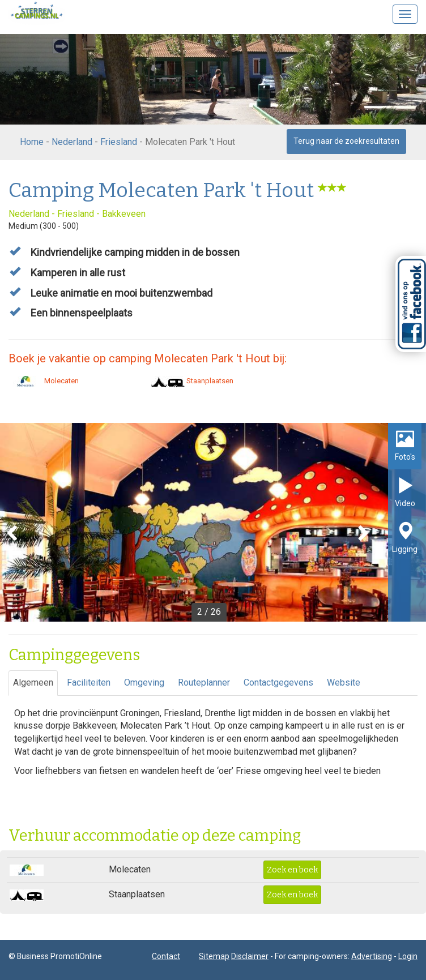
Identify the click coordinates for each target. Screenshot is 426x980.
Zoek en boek (292, 870)
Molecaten (44, 381)
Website (344, 682)
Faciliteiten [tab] (89, 682)
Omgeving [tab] (144, 682)
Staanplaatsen (192, 381)
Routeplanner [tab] (204, 682)
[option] (213, 522)
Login (408, 956)
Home (32, 142)
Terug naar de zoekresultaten (346, 141)
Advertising (372, 956)
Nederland (72, 142)
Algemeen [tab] (33, 682)
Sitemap (214, 956)
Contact (166, 956)
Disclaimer (250, 956)
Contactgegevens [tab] (278, 682)
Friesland (119, 142)
